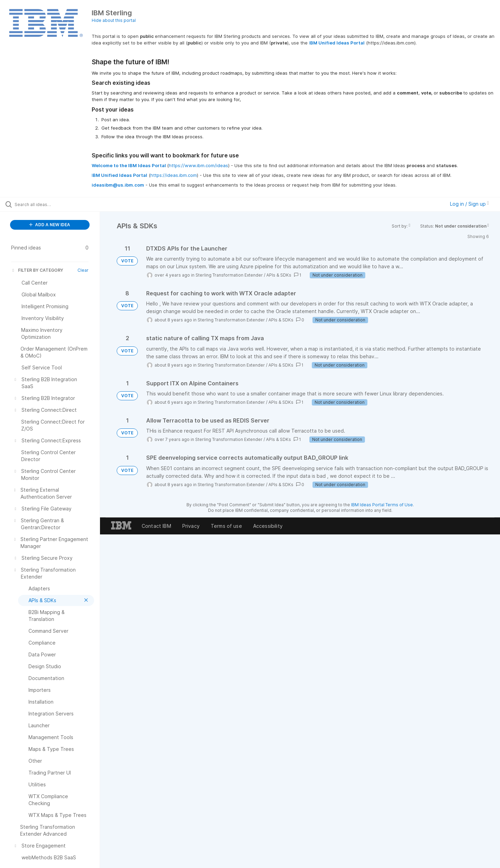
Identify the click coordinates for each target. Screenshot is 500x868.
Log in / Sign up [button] (469, 204)
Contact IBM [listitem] (156, 526)
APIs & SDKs (279, 275)
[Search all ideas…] (59, 204)
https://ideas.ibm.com (174, 175)
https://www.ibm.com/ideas (198, 165)
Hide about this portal (114, 20)
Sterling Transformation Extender (229, 275)
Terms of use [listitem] (226, 526)
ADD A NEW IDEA (50, 225)
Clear (83, 270)
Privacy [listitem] (191, 526)
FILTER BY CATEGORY (37, 270)
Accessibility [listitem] (268, 526)
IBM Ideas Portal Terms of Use (382, 505)
